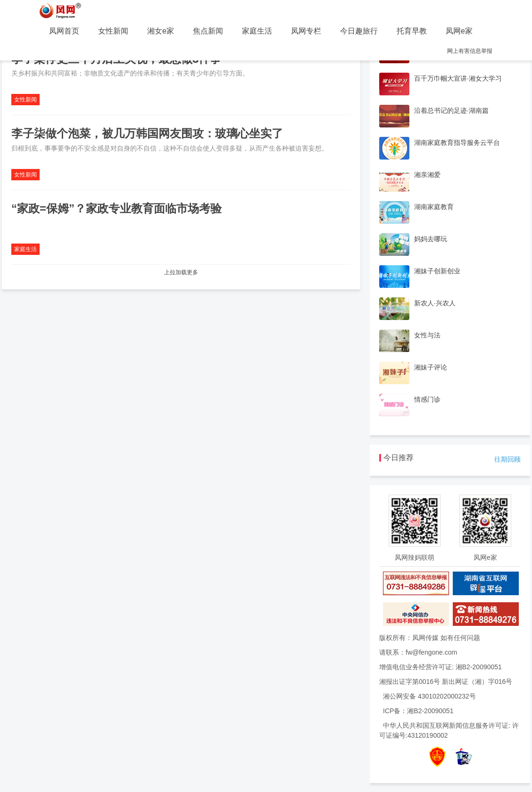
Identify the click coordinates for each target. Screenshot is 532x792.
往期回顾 (507, 459)
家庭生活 (257, 31)
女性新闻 (113, 31)
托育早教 (412, 31)
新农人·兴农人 (435, 303)
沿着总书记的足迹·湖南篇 (451, 110)
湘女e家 (161, 31)
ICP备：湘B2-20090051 (418, 711)
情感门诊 (427, 399)
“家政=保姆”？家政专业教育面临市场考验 (116, 208)
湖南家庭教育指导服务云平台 (457, 143)
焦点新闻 (208, 31)
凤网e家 (459, 31)
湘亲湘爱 (427, 175)
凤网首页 (64, 31)
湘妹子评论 (431, 367)
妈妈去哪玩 (431, 239)
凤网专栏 (306, 31)
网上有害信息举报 (470, 51)
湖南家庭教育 (434, 207)
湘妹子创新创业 (437, 271)
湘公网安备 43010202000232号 (429, 696)
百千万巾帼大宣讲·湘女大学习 (458, 78)
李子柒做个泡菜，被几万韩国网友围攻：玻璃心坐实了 (147, 133)
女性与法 (427, 335)
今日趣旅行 (359, 31)
